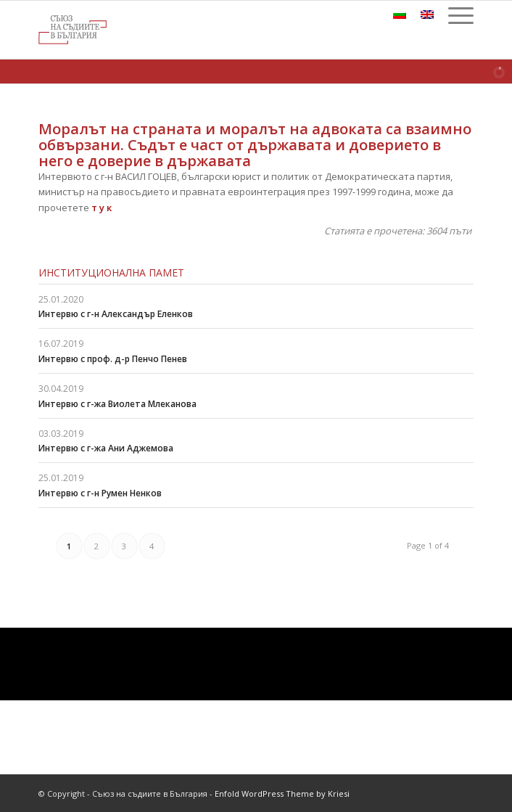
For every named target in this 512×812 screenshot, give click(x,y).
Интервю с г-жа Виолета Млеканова (117, 404)
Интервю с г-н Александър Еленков (116, 314)
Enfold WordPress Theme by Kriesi (282, 793)
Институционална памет (111, 272)
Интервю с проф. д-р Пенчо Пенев (113, 359)
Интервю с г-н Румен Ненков (100, 493)
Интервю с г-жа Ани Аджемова (106, 448)
